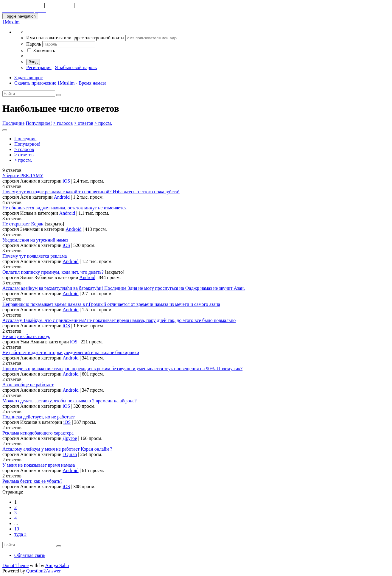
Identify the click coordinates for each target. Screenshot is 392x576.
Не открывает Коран (23, 224)
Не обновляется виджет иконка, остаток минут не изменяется (64, 208)
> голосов (63, 123)
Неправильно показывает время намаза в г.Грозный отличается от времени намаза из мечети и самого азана (111, 304)
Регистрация (39, 67)
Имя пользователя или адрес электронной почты (76, 38)
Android (62, 197)
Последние (13, 123)
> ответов (84, 123)
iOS (66, 181)
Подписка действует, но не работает (39, 417)
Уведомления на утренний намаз (35, 240)
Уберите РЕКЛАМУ (23, 176)
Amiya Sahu (57, 565)
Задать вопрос (29, 78)
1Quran (70, 454)
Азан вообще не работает (28, 385)
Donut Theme (15, 565)
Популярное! (39, 123)
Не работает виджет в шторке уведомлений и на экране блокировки (71, 352)
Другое (70, 438)
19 (17, 529)
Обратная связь (30, 555)
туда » (20, 534)
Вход (33, 62)
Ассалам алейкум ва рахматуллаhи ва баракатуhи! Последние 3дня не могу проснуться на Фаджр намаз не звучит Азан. (124, 288)
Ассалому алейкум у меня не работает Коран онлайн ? (57, 449)
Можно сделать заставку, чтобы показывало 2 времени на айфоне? (70, 401)
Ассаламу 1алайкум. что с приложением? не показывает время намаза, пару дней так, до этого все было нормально (119, 320)
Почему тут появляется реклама (35, 256)
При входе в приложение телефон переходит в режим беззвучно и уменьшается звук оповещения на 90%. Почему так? (122, 369)
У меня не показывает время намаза (39, 465)
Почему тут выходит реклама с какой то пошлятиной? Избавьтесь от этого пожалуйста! (91, 192)
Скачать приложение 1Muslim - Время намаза (60, 83)
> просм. (103, 123)
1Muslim (11, 22)
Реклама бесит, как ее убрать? (32, 481)
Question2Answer (43, 571)
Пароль (34, 44)
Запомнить (41, 50)
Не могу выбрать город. (26, 336)
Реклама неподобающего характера (38, 433)
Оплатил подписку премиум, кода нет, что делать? (53, 272)
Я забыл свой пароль (76, 67)
